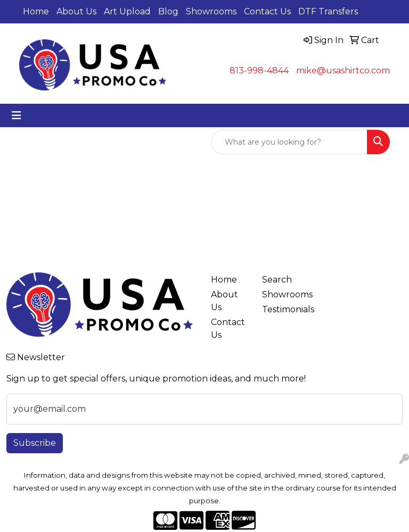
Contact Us (267, 11)
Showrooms (211, 11)
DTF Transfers (328, 11)
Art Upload (127, 11)
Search (277, 280)
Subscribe (35, 443)
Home (36, 11)
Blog (168, 11)
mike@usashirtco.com (343, 70)
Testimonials (281, 309)
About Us (76, 11)
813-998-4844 (259, 70)
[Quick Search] (289, 142)
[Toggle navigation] (17, 115)
